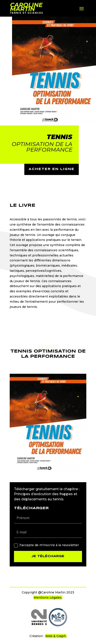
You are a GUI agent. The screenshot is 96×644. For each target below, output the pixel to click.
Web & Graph (56, 636)
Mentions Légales (48, 598)
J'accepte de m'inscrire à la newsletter (46, 545)
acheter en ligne (52, 169)
